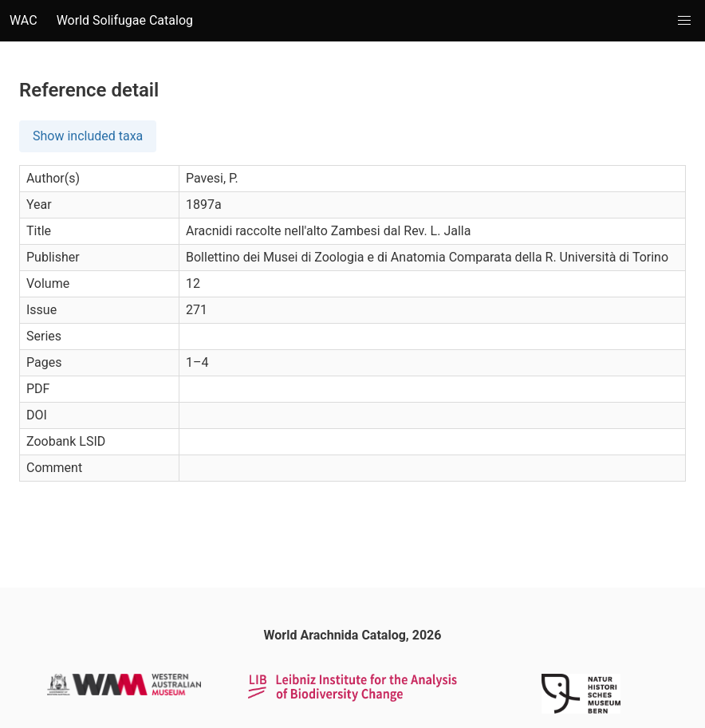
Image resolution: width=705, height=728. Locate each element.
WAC (24, 20)
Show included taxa (88, 136)
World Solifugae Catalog (125, 20)
